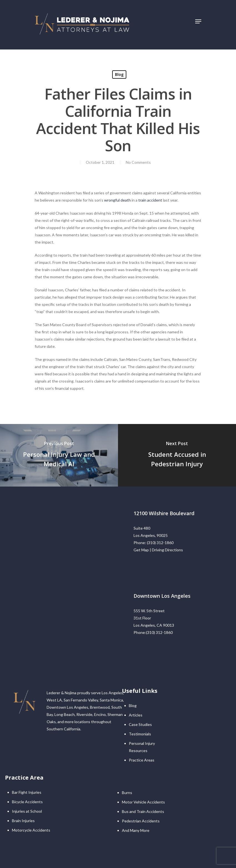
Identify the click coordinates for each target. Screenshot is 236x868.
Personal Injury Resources (142, 747)
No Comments (138, 162)
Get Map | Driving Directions (158, 550)
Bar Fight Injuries (27, 792)
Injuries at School (27, 811)
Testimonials (140, 734)
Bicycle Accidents (27, 802)
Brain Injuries (23, 821)
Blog (119, 74)
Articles (136, 715)
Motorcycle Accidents (31, 830)
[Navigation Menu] (198, 21)
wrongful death (117, 200)
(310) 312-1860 (160, 543)
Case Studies (140, 724)
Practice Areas (142, 760)
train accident (150, 200)
